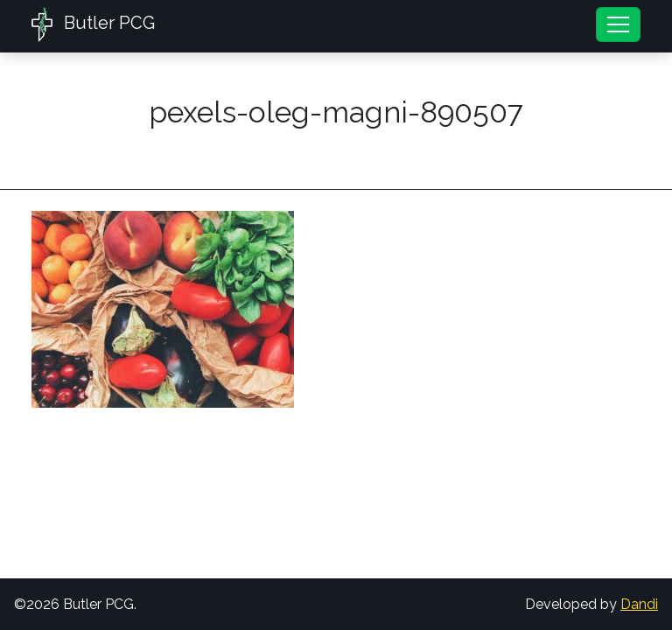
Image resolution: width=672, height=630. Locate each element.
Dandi (639, 604)
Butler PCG (93, 24)
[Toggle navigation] (618, 24)
